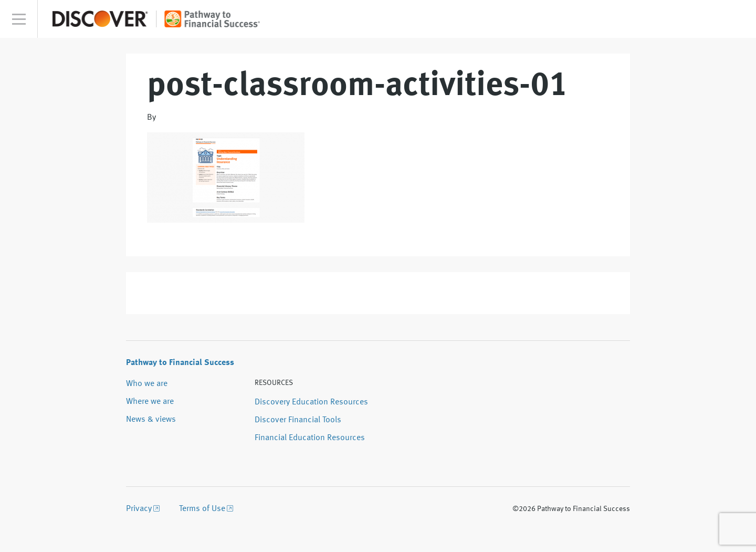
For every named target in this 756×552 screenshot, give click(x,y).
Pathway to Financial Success (180, 363)
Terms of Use (202, 509)
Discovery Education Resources (311, 402)
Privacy (139, 509)
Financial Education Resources (310, 438)
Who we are (147, 384)
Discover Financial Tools (298, 420)
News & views (151, 420)
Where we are (150, 402)
